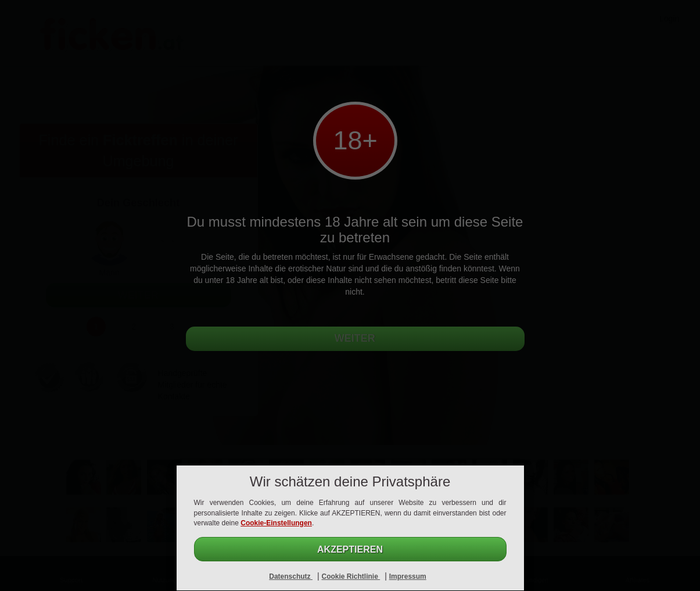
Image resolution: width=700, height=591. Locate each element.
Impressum (408, 576)
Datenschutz (291, 576)
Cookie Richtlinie (351, 576)
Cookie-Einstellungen (276, 523)
